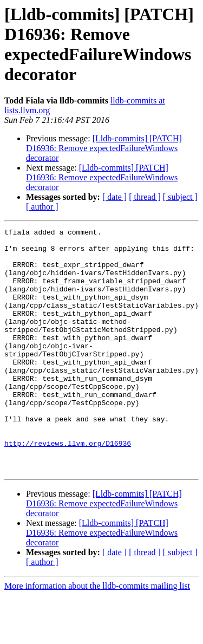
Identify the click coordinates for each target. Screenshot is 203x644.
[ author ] (42, 207)
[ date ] (114, 197)
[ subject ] (180, 197)
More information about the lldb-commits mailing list (97, 635)
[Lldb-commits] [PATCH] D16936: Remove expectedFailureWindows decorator (104, 148)
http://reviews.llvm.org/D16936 (68, 487)
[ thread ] (145, 197)
